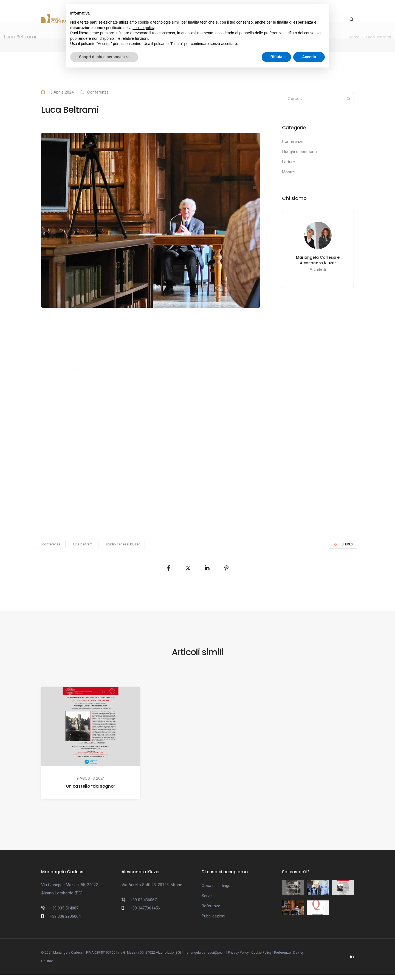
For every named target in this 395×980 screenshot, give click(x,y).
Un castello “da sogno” (91, 786)
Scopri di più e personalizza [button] (104, 57)
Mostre (288, 172)
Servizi (208, 898)
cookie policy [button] (143, 28)
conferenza (51, 544)
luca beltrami (83, 544)
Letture (288, 162)
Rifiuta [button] (276, 57)
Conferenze (98, 92)
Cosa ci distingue (217, 888)
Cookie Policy (261, 958)
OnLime (47, 966)
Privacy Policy (238, 958)
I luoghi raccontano (299, 152)
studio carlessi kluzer (123, 544)
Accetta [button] (309, 57)
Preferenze (282, 958)
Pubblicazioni (213, 918)
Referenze (211, 908)
